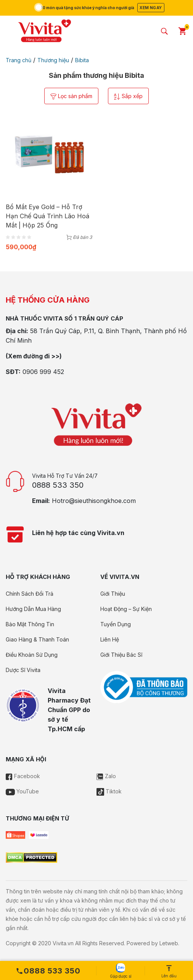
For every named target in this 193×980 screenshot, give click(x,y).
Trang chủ (18, 60)
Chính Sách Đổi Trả (30, 594)
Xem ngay (151, 8)
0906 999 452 (43, 372)
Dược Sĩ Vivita (23, 670)
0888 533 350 (58, 485)
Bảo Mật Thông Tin (30, 624)
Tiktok (109, 791)
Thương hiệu (53, 60)
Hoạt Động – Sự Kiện (126, 609)
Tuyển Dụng (116, 624)
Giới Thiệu (113, 594)
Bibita (82, 60)
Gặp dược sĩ (121, 971)
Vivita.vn (63, 943)
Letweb (169, 943)
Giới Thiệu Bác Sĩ (121, 655)
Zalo (106, 776)
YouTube (22, 791)
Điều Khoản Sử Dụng (32, 655)
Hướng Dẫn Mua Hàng (33, 609)
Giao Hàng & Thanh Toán (37, 639)
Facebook (23, 776)
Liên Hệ (110, 639)
